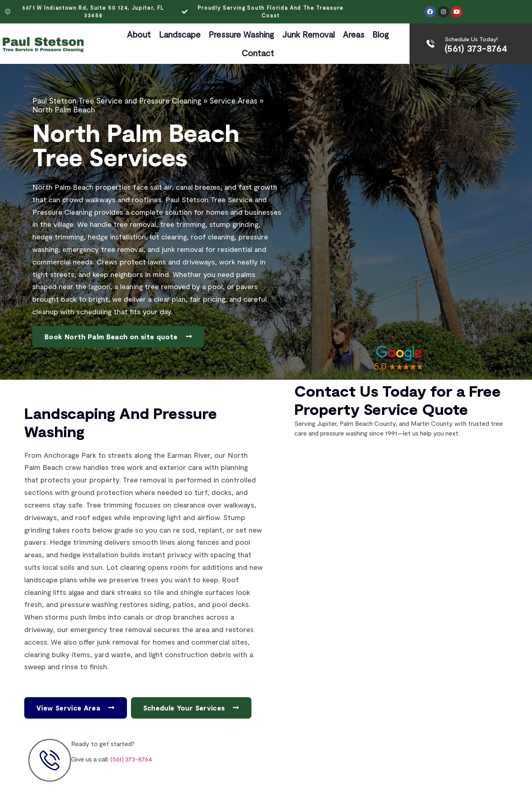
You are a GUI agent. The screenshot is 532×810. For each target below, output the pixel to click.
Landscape (180, 34)
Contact (258, 53)
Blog (381, 34)
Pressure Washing (241, 34)
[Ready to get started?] (50, 760)
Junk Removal (308, 34)
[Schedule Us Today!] (431, 44)
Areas (354, 34)
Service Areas (233, 101)
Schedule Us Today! (471, 39)
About (139, 34)
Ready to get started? (103, 743)
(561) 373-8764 (476, 48)
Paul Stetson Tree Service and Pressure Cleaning (117, 101)
